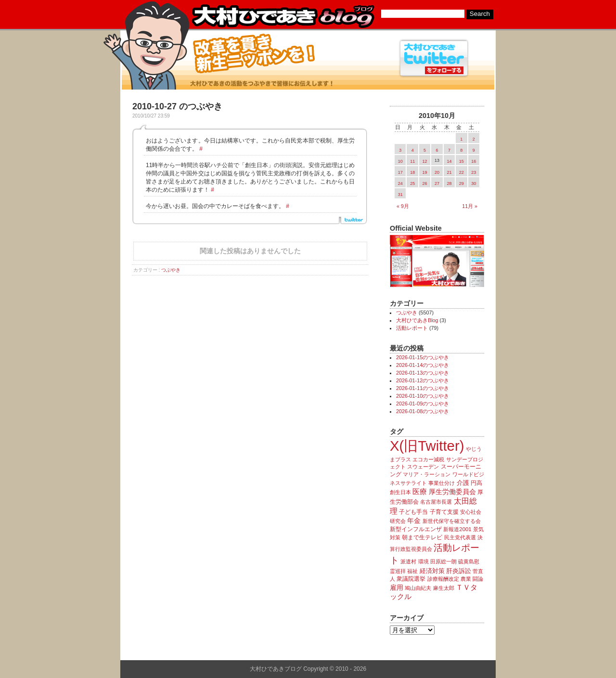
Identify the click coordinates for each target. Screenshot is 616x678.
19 (425, 172)
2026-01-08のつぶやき (423, 411)
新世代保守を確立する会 (452, 521)
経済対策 (432, 571)
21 (449, 172)
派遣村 (408, 561)
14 (449, 161)
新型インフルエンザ (416, 529)
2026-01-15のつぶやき (423, 357)
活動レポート (412, 328)
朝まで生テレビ (422, 537)
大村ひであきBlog (417, 320)
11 (412, 161)
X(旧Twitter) (427, 446)
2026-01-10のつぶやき (423, 396)
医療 (420, 492)
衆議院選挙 (411, 579)
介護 (463, 483)
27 (437, 183)
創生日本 (400, 492)
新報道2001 (457, 529)
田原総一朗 (443, 561)
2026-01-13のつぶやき (423, 373)
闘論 (478, 579)
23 (474, 172)
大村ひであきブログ (283, 16)
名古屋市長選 (436, 502)
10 (400, 161)
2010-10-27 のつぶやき (177, 106)
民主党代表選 (460, 537)
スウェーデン (423, 467)
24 (400, 183)
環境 (423, 561)
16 (474, 161)
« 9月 (403, 206)
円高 (476, 483)
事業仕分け (442, 483)
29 (462, 183)
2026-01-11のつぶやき (423, 388)
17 (400, 172)
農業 (466, 579)
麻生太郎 (444, 588)
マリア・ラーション (427, 474)
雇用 (397, 587)
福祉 (412, 571)
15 (462, 161)
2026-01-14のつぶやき (423, 365)
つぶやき (171, 270)
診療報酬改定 (443, 579)
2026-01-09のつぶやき (423, 404)
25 (412, 183)
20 (437, 172)
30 (474, 183)
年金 (414, 521)
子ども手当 (413, 512)
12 (425, 161)
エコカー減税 (428, 459)
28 (449, 183)
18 (412, 172)
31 (400, 195)
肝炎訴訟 (459, 571)
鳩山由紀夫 (418, 588)
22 (462, 172)
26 (425, 183)
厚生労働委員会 (452, 492)
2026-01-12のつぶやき (423, 380)
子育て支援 (444, 512)
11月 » (470, 206)
